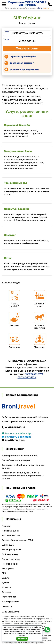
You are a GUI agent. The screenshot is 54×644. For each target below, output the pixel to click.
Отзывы (6, 592)
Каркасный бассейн (17, 125)
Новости (7, 587)
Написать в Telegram (16, 437)
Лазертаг (10, 235)
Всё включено (10, 554)
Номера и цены (10, 531)
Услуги (32, 23)
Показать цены (27, 48)
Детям (5, 583)
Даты (6, 32)
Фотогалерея (9, 597)
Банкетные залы (11, 559)
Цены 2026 (8, 545)
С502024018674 (34, 374)
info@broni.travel (14, 440)
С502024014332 (27, 377)
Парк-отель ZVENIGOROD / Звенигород (27, 4)
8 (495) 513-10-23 (14, 427)
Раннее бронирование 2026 (17, 540)
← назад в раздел (11, 283)
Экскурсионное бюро (18, 151)
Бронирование (10, 602)
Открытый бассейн (16, 209)
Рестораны (8, 568)
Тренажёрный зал (16, 183)
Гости (6, 39)
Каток (8, 258)
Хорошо (22, 639)
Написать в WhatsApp (17, 433)
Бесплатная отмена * (22, 63)
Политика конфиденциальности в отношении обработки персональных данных (23, 476)
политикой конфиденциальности (18, 631)
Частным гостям (11, 535)
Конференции (10, 564)
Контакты (7, 606)
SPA (4, 573)
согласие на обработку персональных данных (25, 634)
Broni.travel (14, 612)
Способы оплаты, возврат (16, 460)
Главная (22, 23)
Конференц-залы (11, 550)
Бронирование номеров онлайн (20, 456)
